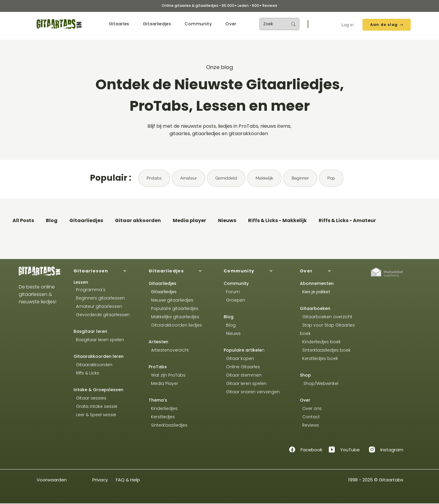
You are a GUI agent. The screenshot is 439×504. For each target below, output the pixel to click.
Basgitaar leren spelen (99, 340)
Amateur (189, 178)
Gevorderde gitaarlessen (102, 315)
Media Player (165, 383)
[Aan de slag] (387, 25)
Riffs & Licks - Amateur (347, 221)
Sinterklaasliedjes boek (326, 350)
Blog (52, 221)
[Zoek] (271, 24)
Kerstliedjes (162, 417)
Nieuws (227, 221)
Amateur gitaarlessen (98, 306)
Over (305, 400)
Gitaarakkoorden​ (93, 365)
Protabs (154, 178)
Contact (310, 417)
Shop (305, 375)
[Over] (333, 271)
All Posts (23, 221)
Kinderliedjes (163, 408)
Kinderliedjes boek (320, 342)
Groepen (234, 300)
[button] (119, 24)
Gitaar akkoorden (138, 221)
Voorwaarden (52, 480)
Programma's (89, 290)
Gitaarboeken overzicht (326, 317)
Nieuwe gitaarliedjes (171, 300)
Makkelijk (264, 178)
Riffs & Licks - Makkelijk (277, 221)
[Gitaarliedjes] (181, 271)
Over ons (311, 408)
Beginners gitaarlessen (99, 298)
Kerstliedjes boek (319, 358)
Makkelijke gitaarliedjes (174, 317)
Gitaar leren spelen (245, 383)
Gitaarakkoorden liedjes (175, 325)
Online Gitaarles (243, 367)
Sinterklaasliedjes (168, 425)
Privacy (100, 480)
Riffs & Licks (86, 373)
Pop (331, 178)
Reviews (310, 425)
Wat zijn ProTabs (167, 375)
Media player (189, 221)
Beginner (300, 178)
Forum (232, 292)
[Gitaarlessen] (106, 271)
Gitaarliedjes (86, 221)
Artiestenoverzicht (169, 350)
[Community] (256, 271)
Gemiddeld (226, 178)
